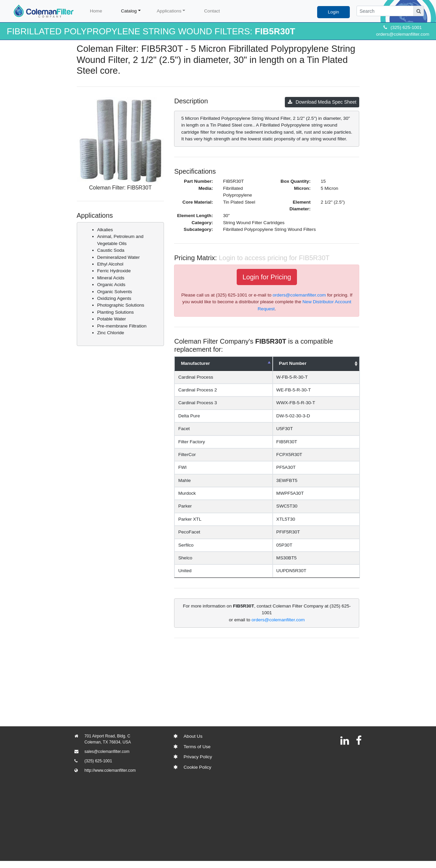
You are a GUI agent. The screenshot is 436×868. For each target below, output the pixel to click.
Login (333, 12)
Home (96, 11)
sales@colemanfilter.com (107, 752)
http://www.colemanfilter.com (110, 770)
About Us (193, 736)
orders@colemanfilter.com (403, 34)
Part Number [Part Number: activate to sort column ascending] (287, 363)
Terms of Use (197, 747)
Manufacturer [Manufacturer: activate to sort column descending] (195, 363)
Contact (212, 11)
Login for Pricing (267, 277)
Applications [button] (169, 11)
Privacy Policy (198, 757)
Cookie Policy (197, 767)
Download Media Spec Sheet (322, 102)
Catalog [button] (129, 11)
